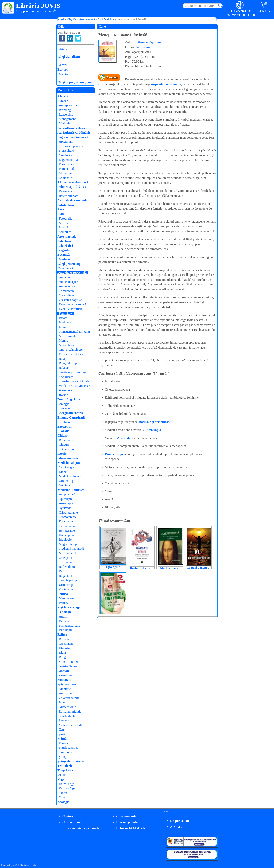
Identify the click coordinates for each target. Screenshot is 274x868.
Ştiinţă (62, 739)
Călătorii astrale (69, 698)
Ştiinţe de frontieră (71, 761)
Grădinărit (65, 155)
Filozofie (63, 431)
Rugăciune (66, 576)
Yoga (61, 779)
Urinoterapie (67, 585)
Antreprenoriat (68, 105)
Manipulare (66, 598)
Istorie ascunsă (68, 458)
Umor (61, 775)
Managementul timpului (74, 332)
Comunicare (67, 291)
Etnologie (64, 422)
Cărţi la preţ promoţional (75, 82)
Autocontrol (67, 277)
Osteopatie (66, 558)
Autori (62, 65)
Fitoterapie (66, 521)
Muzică (64, 223)
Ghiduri (63, 436)
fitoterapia (154, 430)
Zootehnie (65, 178)
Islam (62, 653)
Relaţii (63, 359)
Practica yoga (114, 454)
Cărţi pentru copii (70, 264)
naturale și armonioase (155, 422)
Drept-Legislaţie (69, 399)
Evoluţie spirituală (71, 309)
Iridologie (65, 539)
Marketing (66, 123)
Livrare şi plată (127, 822)
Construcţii (65, 268)
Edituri (63, 69)
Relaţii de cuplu (69, 363)
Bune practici (67, 440)
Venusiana (143, 47)
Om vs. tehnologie (71, 350)
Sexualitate (65, 675)
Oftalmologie (67, 481)
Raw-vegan (66, 191)
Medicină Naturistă (71, 490)
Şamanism (66, 720)
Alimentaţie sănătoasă (73, 182)
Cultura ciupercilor (71, 146)
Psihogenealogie (69, 626)
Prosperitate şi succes (73, 354)
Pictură (63, 227)
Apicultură (66, 141)
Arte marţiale (67, 237)
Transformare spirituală (74, 381)
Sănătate (63, 671)
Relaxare (65, 368)
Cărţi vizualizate (69, 57)
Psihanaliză (66, 621)
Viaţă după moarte (71, 725)
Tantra (63, 793)
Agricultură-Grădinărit (74, 133)
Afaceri (63, 96)
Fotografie (66, 218)
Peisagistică (66, 164)
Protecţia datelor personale (81, 828)
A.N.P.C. (176, 827)
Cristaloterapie (68, 512)
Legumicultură (68, 160)
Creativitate (66, 295)
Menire (63, 340)
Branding (65, 110)
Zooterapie (66, 589)
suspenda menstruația (166, 84)
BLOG (62, 49)
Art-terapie (66, 503)
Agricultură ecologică (72, 128)
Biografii (64, 250)
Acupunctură (67, 494)
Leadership (66, 115)
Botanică (64, 255)
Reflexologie (67, 567)
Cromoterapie (68, 517)
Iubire (63, 327)
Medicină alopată (69, 463)
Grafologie (66, 752)
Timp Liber (65, 770)
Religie (62, 635)
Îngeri (63, 702)
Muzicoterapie (68, 553)
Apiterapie (66, 499)
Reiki (62, 571)
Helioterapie (67, 531)
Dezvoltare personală (72, 273)
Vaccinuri (65, 485)
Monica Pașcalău (149, 42)
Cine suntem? (72, 822)
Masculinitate (68, 336)
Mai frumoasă (170, 568)
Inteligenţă (66, 322)
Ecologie (63, 404)
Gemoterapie (67, 526)
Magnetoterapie (69, 544)
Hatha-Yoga (67, 784)
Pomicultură (67, 169)
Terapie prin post (70, 580)
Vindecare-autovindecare (75, 386)
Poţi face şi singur (70, 607)
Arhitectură (66, 205)
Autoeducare (67, 286)
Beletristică (65, 246)
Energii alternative (70, 413)
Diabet (63, 472)
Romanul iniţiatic (70, 711)
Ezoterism (65, 427)
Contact (68, 816)
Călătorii (64, 259)
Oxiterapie (66, 562)
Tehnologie (65, 766)
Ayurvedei (124, 438)
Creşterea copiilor (70, 300)
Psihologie (65, 612)
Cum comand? (126, 816)
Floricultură (66, 151)
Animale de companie (72, 200)
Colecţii (63, 74)
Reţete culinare (68, 196)
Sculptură (65, 232)
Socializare (66, 377)
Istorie (62, 454)
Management (67, 119)
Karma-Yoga (67, 788)
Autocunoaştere (69, 282)
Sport (61, 734)
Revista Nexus (67, 666)
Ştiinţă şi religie (69, 662)
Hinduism (65, 648)
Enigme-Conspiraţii (71, 417)
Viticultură (66, 173)
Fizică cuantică (68, 748)
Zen (61, 730)
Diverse (63, 395)
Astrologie (65, 241)
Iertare (63, 318)
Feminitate (66, 314)
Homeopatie (67, 535)
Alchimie (65, 689)
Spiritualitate (67, 684)
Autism (64, 616)
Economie (65, 743)
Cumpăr (112, 77)
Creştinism (66, 644)
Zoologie (63, 802)
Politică (63, 594)
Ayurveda (65, 508)
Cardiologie (66, 467)
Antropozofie (67, 693)
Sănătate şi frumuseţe (73, 372)
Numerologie (67, 707)
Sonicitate (64, 680)
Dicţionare (65, 390)
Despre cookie (180, 821)
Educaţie (64, 408)
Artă (61, 209)
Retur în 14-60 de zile (131, 828)
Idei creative (66, 449)
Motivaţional (67, 345)
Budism (64, 639)
